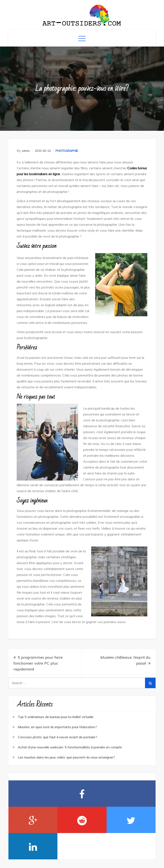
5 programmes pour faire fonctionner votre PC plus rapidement (38, 663)
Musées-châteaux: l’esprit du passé (125, 660)
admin (26, 151)
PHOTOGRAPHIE (67, 151)
